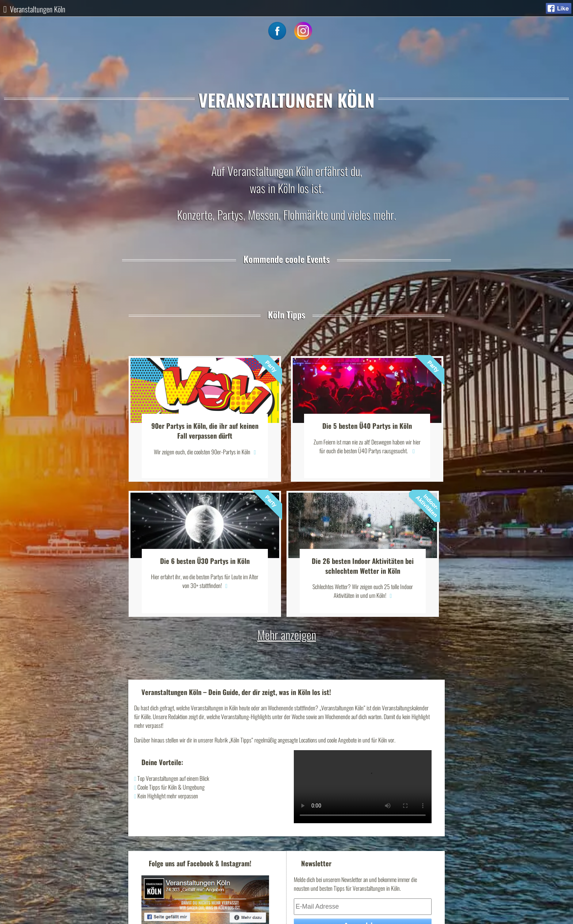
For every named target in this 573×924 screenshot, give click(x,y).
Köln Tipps (286, 314)
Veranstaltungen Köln (38, 9)
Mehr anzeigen (287, 635)
